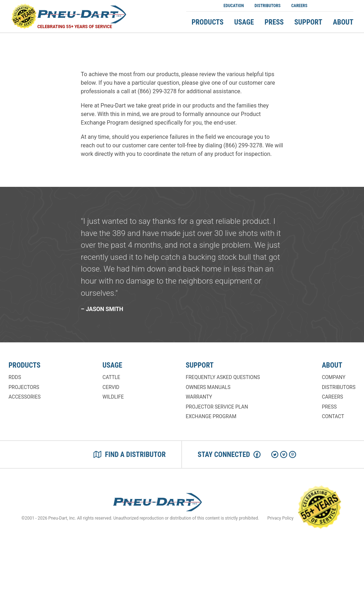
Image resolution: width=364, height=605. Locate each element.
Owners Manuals (208, 387)
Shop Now (333, 6)
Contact (333, 416)
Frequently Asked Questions (223, 377)
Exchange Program (211, 416)
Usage (244, 22)
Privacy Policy (280, 518)
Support (308, 22)
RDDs (15, 377)
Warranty (199, 397)
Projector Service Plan (217, 407)
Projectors (24, 387)
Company (333, 377)
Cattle (111, 377)
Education (234, 6)
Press (274, 22)
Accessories (25, 397)
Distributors (267, 6)
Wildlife (113, 397)
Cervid (111, 387)
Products (208, 22)
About (343, 22)
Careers (299, 6)
